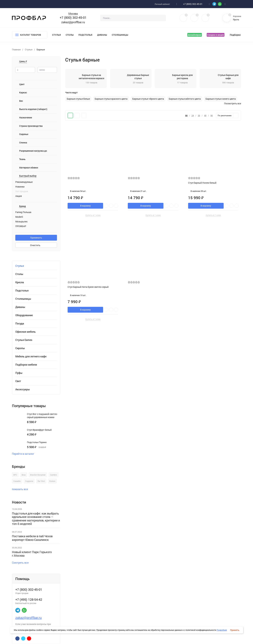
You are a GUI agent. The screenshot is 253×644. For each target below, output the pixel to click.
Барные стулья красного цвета (111, 99)
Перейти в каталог (25, 454)
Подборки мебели (26, 365)
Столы (70, 35)
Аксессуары (23, 389)
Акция (19, 196)
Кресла (20, 282)
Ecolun (52, 481)
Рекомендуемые (24, 182)
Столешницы (120, 35)
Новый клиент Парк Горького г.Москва (32, 554)
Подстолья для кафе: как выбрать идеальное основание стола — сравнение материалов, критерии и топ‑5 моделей (36, 519)
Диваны (102, 35)
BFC (15, 475)
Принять (235, 630)
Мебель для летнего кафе (31, 356)
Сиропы (20, 348)
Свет (18, 381)
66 (186, 116)
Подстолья (85, 35)
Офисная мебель (25, 332)
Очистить (36, 245)
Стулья (56, 35)
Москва (73, 14)
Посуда (20, 323)
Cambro (53, 475)
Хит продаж (22, 191)
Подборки (235, 35)
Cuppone (29, 481)
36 (199, 116)
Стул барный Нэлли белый (202, 183)
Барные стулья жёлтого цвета (185, 99)
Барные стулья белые (78, 99)
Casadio (17, 481)
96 (212, 116)
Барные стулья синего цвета (221, 99)
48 (205, 116)
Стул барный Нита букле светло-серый (88, 287)
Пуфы (19, 373)
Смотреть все (22, 563)
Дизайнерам (195, 35)
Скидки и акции (216, 35)
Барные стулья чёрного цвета (148, 99)
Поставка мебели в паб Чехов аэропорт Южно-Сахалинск (32, 538)
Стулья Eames (24, 340)
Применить (36, 238)
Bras (24, 475)
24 (193, 116)
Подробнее (222, 630)
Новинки (20, 187)
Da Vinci (41, 481)
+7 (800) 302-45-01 (193, 4)
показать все (21, 489)
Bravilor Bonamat (38, 475)
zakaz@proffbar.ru (73, 22)
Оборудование (24, 315)
